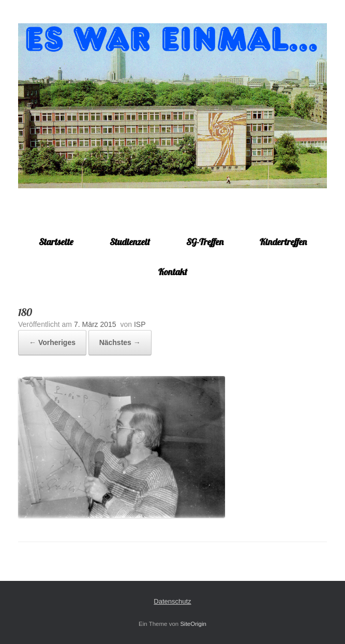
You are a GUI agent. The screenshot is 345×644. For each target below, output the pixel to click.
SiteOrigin (193, 624)
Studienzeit (130, 242)
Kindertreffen (283, 242)
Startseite (56, 242)
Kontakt (173, 272)
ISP (140, 324)
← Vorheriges (52, 342)
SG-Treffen (205, 242)
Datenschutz (172, 601)
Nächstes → (120, 342)
